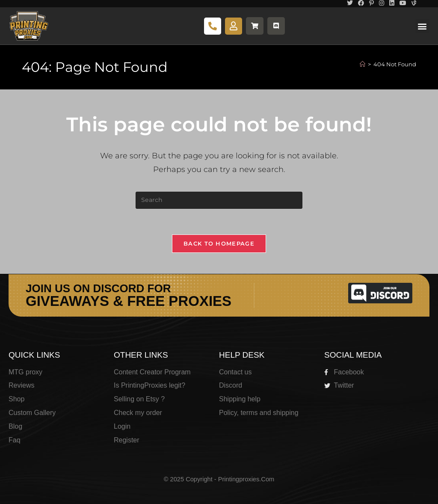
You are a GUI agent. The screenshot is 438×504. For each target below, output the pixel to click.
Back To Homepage (219, 243)
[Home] (363, 64)
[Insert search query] (219, 200)
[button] (422, 26)
